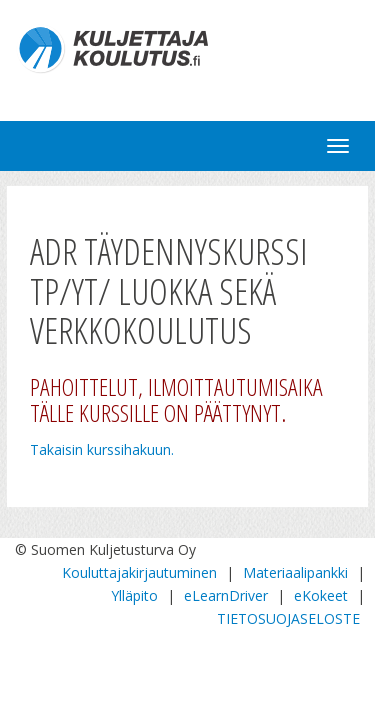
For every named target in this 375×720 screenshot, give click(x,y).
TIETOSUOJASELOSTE (288, 618)
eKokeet (321, 595)
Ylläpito (134, 595)
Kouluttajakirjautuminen (139, 572)
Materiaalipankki (295, 572)
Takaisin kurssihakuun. (102, 449)
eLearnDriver (226, 595)
